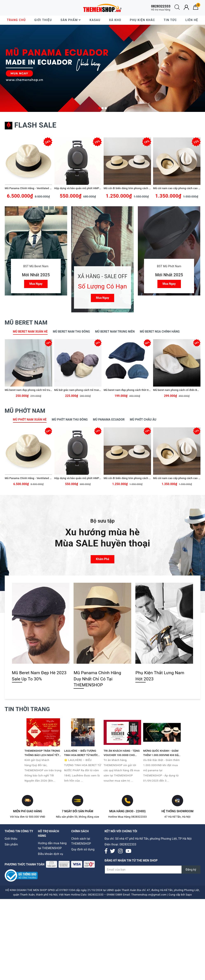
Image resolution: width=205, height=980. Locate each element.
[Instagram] (120, 851)
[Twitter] (113, 851)
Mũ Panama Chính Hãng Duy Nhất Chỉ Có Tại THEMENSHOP (97, 679)
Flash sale (31, 125)
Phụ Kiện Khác (142, 20)
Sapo (189, 895)
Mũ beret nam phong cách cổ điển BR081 (178, 390)
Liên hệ (192, 20)
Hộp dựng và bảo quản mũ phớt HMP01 (78, 188)
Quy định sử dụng (83, 849)
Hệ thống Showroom (177, 811)
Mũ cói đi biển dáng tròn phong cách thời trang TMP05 (137, 188)
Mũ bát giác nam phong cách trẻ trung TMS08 (82, 390)
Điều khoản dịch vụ (50, 854)
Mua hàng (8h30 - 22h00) (127, 811)
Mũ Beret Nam (26, 323)
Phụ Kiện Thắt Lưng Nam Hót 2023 (160, 676)
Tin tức (170, 20)
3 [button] (106, 108)
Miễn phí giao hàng (28, 811)
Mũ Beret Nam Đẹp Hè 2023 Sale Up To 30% (39, 676)
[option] (102, 68)
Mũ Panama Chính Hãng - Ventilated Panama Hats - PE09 (40, 188)
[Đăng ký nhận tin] (153, 870)
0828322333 (128, 844)
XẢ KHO (115, 20)
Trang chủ (16, 20)
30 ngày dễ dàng (21, 8)
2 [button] (103, 108)
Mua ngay (36, 284)
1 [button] (100, 108)
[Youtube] (128, 851)
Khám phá (102, 559)
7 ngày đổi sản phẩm (77, 811)
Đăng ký (191, 870)
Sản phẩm (71, 20)
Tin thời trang (27, 709)
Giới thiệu (43, 20)
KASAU (95, 20)
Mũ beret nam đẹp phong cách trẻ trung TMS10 (34, 390)
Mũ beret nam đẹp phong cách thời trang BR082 (133, 390)
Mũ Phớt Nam (25, 411)
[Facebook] (106, 851)
